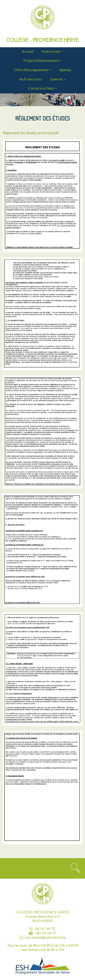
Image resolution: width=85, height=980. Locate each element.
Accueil (28, 51)
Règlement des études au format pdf (31, 133)
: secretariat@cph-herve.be (42, 937)
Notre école (52, 51)
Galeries (58, 79)
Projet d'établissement (42, 60)
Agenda (65, 70)
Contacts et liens (42, 88)
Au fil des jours (30, 79)
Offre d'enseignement (32, 70)
